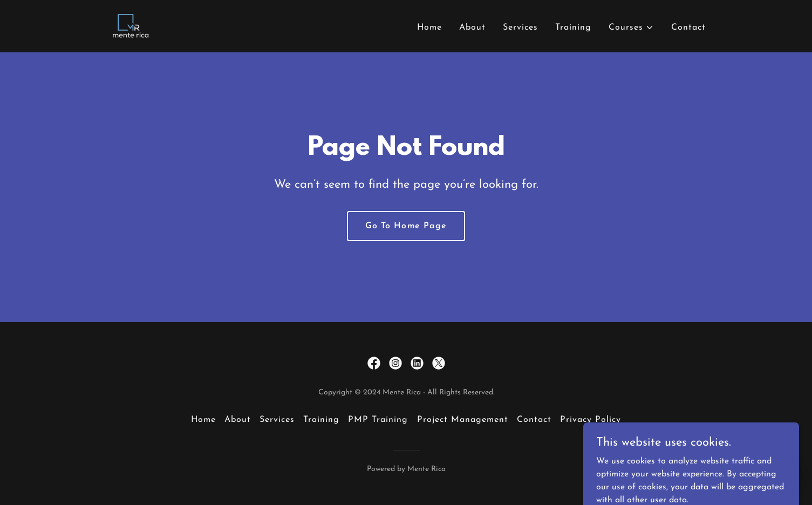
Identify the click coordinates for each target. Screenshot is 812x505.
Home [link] (429, 28)
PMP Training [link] (378, 420)
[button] (631, 28)
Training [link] (573, 28)
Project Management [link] (463, 420)
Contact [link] (688, 28)
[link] (129, 26)
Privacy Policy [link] (591, 420)
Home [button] (203, 420)
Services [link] (520, 28)
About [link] (472, 28)
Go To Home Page (406, 226)
